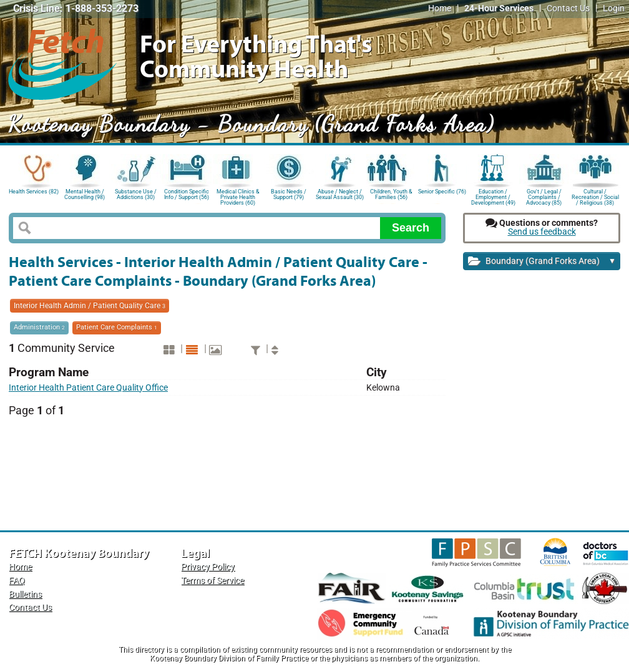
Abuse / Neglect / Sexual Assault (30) (340, 194)
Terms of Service (212, 581)
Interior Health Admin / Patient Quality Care (90, 306)
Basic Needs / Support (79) (289, 194)
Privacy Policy (208, 567)
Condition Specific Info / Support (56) (187, 194)
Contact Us (568, 8)
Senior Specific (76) (442, 192)
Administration (39, 327)
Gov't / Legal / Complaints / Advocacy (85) (544, 196)
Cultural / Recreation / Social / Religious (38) (595, 196)
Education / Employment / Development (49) (493, 196)
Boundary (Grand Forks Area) (542, 262)
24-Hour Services (499, 8)
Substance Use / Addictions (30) (136, 194)
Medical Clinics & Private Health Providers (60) (238, 196)
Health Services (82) (34, 192)
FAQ (17, 581)
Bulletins (25, 594)
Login (614, 8)
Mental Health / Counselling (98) (85, 194)
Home (440, 8)
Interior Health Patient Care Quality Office (88, 388)
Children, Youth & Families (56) (391, 194)
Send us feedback (542, 232)
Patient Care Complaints (117, 327)
